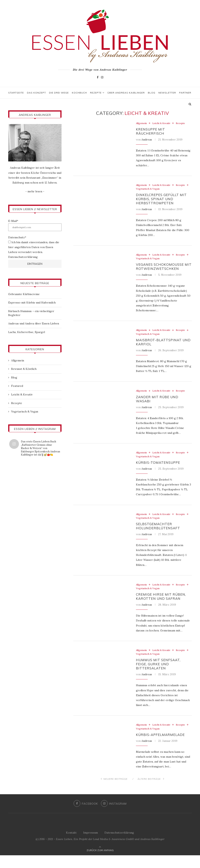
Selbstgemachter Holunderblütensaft (159, 534)
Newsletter (167, 93)
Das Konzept (36, 93)
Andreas (147, 140)
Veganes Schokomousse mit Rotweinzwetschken (163, 270)
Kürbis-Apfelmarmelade (162, 747)
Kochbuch (79, 93)
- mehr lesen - (35, 191)
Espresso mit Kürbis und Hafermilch (32, 303)
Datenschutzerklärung (23, 257)
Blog (152, 93)
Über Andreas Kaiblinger (126, 93)
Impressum (91, 845)
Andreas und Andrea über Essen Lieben (34, 323)
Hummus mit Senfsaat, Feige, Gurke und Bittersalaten (160, 675)
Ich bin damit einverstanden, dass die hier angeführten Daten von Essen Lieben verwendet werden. (34, 247)
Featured (17, 386)
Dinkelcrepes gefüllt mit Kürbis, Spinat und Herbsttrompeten (163, 201)
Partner (185, 93)
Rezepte (96, 93)
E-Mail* (13, 221)
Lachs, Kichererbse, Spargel (27, 332)
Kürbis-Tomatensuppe (159, 470)
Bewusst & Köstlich (24, 369)
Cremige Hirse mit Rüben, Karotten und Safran (163, 606)
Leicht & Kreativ (163, 123)
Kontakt (71, 845)
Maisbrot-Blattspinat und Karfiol (160, 347)
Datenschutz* (17, 237)
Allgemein (142, 123)
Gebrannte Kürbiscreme (24, 294)
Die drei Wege (59, 93)
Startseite (16, 93)
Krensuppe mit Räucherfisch (152, 132)
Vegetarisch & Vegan (163, 190)
